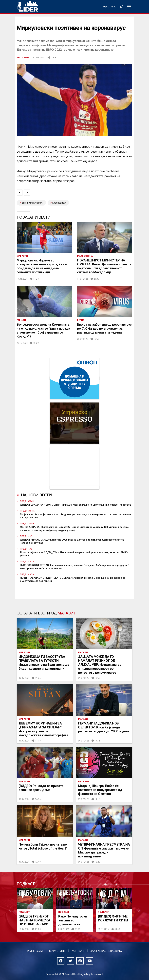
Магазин (23, 57)
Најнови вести (36, 495)
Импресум (35, 951)
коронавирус (59, 203)
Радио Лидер (28, 7)
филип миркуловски (32, 203)
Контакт (78, 951)
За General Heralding (106, 951)
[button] (10, 910)
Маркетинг (57, 951)
